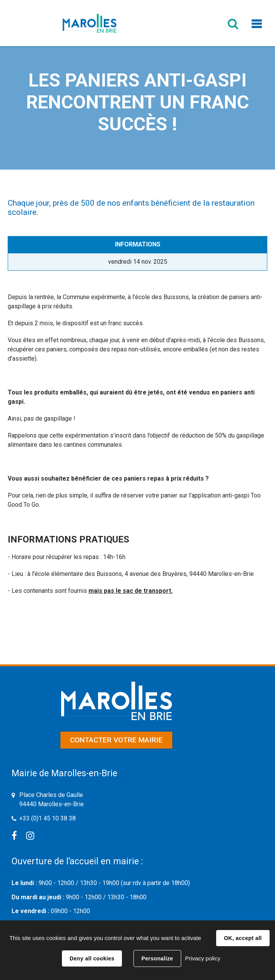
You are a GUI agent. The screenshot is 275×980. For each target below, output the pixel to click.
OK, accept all (243, 938)
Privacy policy (203, 958)
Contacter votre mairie (116, 740)
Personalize (157, 958)
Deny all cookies (92, 958)
